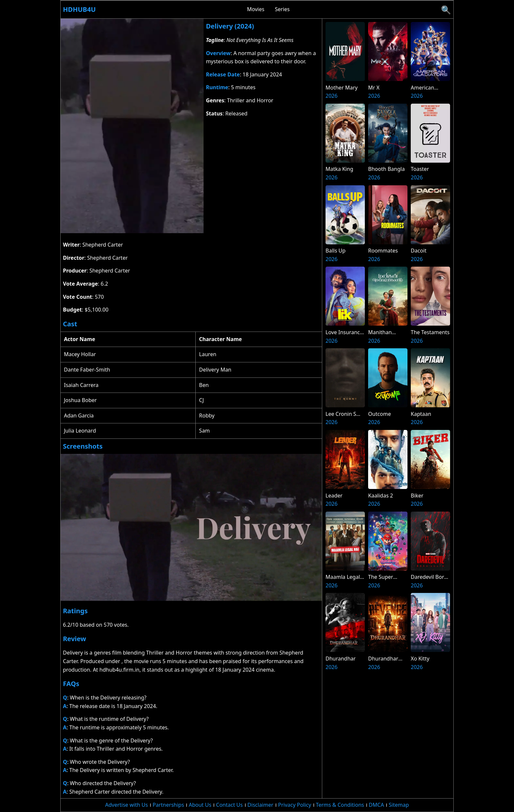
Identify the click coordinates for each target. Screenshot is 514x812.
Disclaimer (260, 805)
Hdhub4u (79, 9)
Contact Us (229, 805)
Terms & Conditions (340, 805)
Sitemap (399, 805)
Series (282, 9)
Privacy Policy (295, 805)
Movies (256, 9)
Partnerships (168, 805)
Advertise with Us (127, 805)
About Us (200, 805)
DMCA (376, 805)
